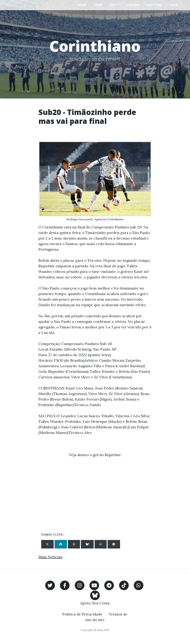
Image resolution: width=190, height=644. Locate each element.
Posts (114, 5)
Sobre (98, 5)
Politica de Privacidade (82, 614)
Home (83, 5)
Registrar (154, 5)
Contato (133, 5)
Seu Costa (101, 603)
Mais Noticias (50, 557)
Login (173, 5)
